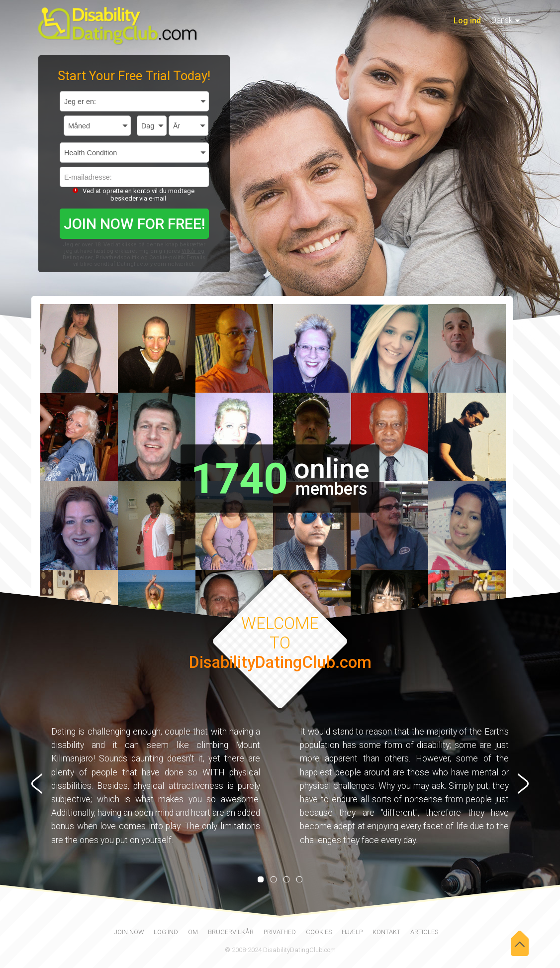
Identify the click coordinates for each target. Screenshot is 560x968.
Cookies (319, 932)
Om (193, 932)
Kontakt (386, 932)
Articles (424, 932)
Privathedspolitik (117, 258)
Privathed (280, 932)
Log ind (467, 21)
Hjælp (352, 932)
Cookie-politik (167, 258)
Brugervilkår (231, 932)
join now (129, 932)
